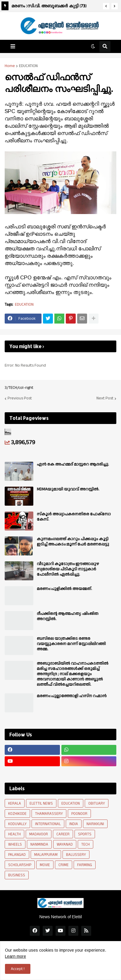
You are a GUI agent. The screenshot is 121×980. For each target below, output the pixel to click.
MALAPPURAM (46, 855)
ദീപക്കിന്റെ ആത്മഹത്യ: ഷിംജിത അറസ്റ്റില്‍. (68, 616)
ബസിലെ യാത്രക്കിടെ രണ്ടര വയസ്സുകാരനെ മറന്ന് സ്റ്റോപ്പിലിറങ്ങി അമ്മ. (71, 644)
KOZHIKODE (17, 814)
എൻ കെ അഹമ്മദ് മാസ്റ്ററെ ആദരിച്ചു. (73, 464)
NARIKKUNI (95, 824)
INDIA (74, 824)
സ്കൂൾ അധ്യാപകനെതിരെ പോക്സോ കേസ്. (74, 517)
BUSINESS (17, 875)
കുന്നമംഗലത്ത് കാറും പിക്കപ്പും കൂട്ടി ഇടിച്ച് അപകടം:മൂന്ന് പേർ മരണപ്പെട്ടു (73, 542)
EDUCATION (28, 66)
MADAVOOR (39, 834)
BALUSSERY (76, 855)
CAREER (63, 834)
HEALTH (14, 834)
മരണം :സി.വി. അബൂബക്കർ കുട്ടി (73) (49, 6)
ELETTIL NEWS (41, 803)
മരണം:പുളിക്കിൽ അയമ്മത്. (64, 589)
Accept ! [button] (18, 969)
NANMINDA (39, 844)
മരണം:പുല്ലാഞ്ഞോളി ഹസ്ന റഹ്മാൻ (72, 696)
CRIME (64, 865)
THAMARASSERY (49, 814)
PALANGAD (17, 855)
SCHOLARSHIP (20, 865)
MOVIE (45, 865)
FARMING (85, 865)
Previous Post (20, 399)
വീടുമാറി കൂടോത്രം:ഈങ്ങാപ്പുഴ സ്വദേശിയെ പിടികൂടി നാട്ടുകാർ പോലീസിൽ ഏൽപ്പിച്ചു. (68, 569)
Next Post (105, 399)
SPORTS (85, 834)
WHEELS (15, 844)
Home (10, 66)
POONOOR (79, 814)
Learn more (15, 956)
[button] (106, 6)
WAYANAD (65, 844)
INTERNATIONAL (48, 824)
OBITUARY (97, 803)
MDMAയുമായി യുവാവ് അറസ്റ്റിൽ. (68, 489)
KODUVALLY (17, 824)
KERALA (15, 803)
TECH (85, 844)
